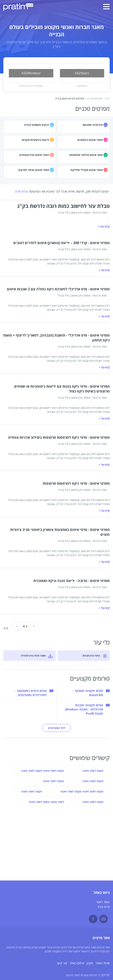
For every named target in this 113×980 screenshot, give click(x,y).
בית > (107, 99)
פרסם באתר (77, 963)
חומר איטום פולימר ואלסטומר (86, 155)
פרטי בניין (104, 907)
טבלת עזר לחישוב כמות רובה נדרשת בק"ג (63, 206)
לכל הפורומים (57, 728)
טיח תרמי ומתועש (93, 125)
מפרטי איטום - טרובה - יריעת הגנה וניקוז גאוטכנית (72, 581)
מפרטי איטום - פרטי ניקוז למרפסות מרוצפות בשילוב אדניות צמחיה (59, 437)
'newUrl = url (25, 626)
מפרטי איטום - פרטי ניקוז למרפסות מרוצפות (76, 483)
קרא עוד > (104, 226)
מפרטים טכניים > (94, 99)
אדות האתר (103, 963)
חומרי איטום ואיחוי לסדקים (34, 170)
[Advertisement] (56, 844)
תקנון (90, 963)
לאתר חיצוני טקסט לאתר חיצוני (46, 802)
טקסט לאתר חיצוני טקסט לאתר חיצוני (43, 771)
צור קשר (62, 963)
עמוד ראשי (103, 902)
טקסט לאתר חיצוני (93, 771)
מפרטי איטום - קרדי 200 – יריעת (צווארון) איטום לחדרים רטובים (61, 243)
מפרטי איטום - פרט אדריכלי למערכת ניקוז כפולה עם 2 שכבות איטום (58, 289)
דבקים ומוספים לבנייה (37, 125)
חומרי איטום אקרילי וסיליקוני (86, 170)
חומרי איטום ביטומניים (90, 140)
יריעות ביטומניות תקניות (35, 140)
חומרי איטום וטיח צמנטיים (34, 155)
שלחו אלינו (21, 192)
